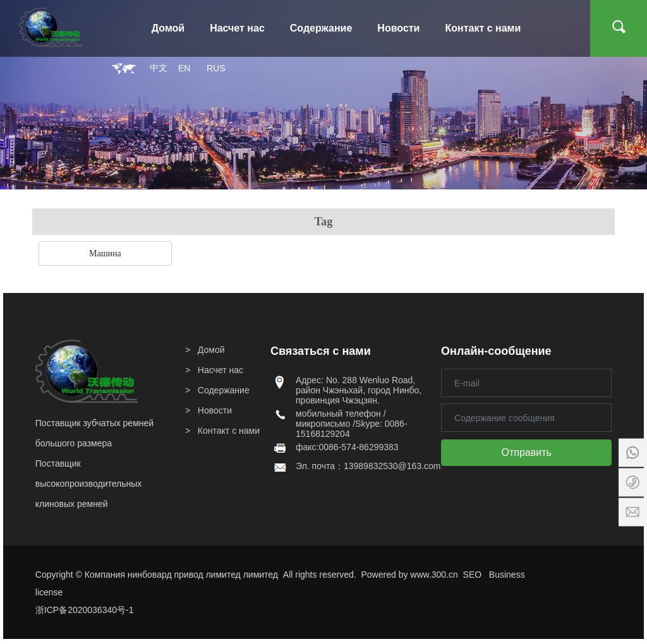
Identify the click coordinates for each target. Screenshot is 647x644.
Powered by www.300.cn (410, 575)
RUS (216, 68)
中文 (159, 68)
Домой (211, 350)
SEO (473, 575)
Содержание (224, 390)
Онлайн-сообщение (496, 351)
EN (184, 68)
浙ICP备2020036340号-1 (85, 610)
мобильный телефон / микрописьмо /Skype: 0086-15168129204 (352, 424)
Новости (215, 410)
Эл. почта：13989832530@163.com (368, 466)
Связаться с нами (321, 351)
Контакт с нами (229, 431)
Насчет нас (221, 370)
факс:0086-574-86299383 (347, 447)
